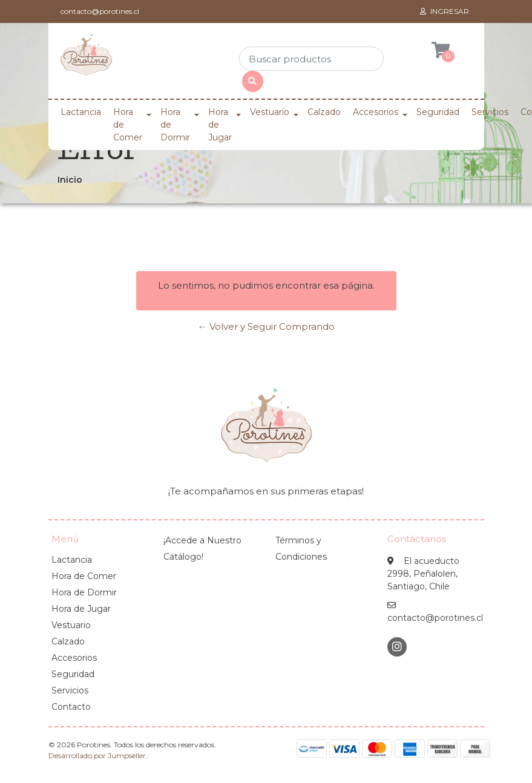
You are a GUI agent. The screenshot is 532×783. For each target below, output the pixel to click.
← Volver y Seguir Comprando (266, 326)
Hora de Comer (128, 125)
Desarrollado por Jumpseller (97, 755)
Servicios (490, 112)
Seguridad (438, 112)
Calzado (324, 112)
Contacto (71, 707)
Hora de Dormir (175, 125)
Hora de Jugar (220, 125)
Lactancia (81, 112)
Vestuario (270, 112)
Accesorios (376, 112)
